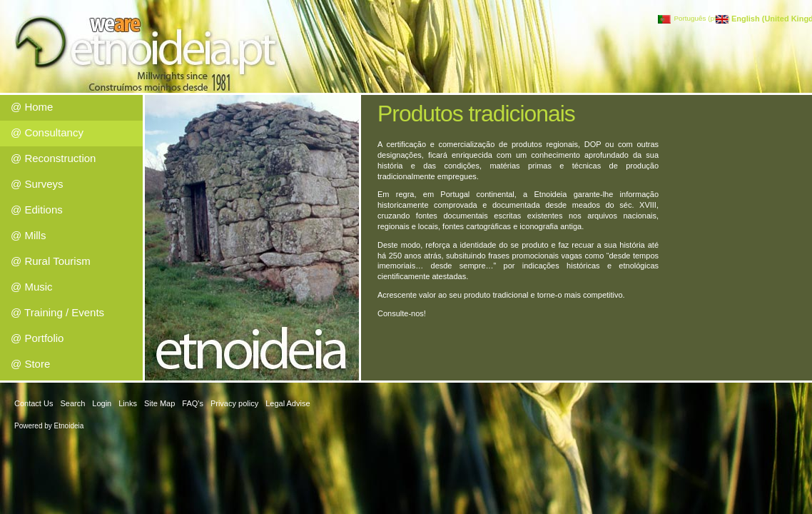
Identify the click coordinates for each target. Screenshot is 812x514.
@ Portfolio (37, 338)
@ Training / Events (57, 312)
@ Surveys (37, 184)
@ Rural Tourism (51, 261)
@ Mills (28, 235)
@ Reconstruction (53, 158)
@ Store (30, 364)
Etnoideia (69, 426)
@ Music (32, 287)
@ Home (32, 107)
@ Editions (37, 210)
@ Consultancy (47, 132)
